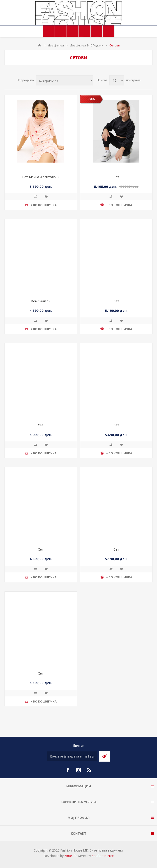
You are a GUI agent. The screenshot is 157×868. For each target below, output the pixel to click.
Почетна (39, 45)
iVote (68, 856)
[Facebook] (68, 770)
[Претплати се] (72, 756)
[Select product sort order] (65, 80)
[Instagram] (78, 770)
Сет (116, 177)
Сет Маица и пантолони (41, 177)
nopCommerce (103, 856)
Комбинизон (41, 301)
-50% (92, 99)
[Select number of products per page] (117, 80)
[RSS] (89, 770)
